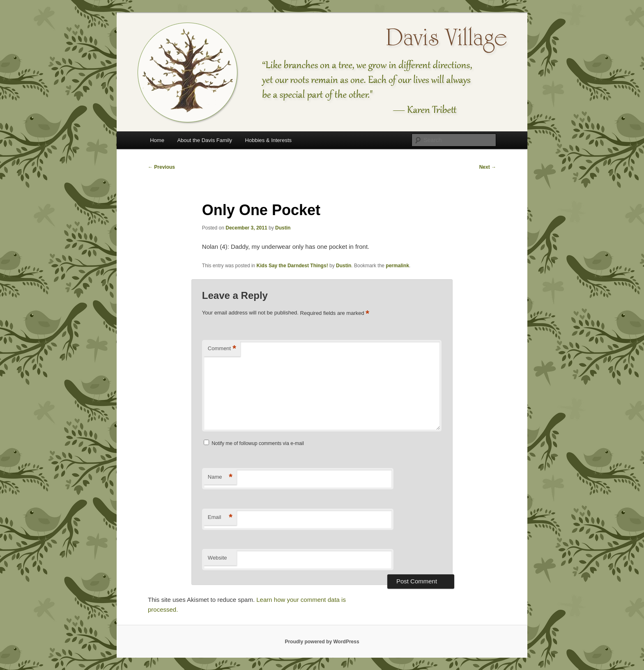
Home (157, 140)
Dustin (283, 228)
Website (217, 558)
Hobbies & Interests (268, 140)
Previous (161, 167)
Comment (222, 349)
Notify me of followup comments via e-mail (258, 443)
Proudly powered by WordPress (322, 642)
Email (220, 517)
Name (220, 477)
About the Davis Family (205, 140)
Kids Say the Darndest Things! (292, 266)
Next (488, 167)
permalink (397, 266)
